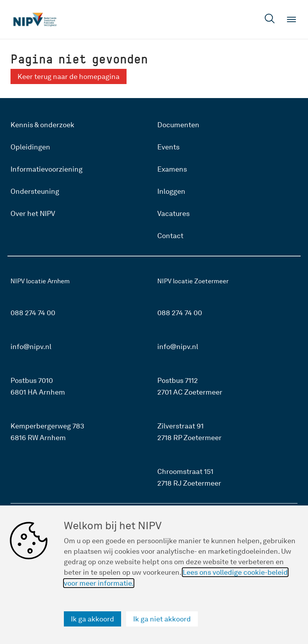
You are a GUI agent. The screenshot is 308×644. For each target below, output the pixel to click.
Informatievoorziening (47, 169)
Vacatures (173, 213)
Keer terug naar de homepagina (69, 76)
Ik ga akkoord (92, 619)
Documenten (178, 125)
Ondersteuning (35, 191)
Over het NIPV (33, 213)
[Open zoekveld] (270, 20)
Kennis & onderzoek (42, 125)
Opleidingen (30, 147)
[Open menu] (292, 19)
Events (168, 147)
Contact (170, 236)
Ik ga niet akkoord (162, 619)
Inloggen (171, 191)
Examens (172, 169)
